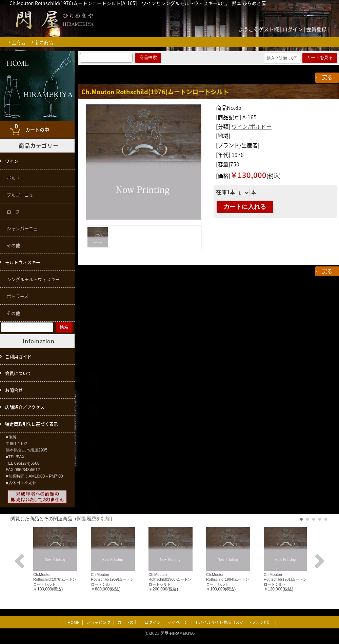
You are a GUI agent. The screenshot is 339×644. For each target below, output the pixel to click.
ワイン (12, 161)
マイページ (178, 622)
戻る (327, 77)
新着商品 (44, 42)
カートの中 (30, 127)
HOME (73, 622)
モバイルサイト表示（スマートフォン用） (233, 622)
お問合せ (14, 390)
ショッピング (98, 622)
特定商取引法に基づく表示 (32, 424)
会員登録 (316, 29)
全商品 (18, 42)
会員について (18, 373)
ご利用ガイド (18, 356)
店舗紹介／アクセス (25, 407)
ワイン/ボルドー (252, 126)
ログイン (293, 29)
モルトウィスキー (23, 262)
